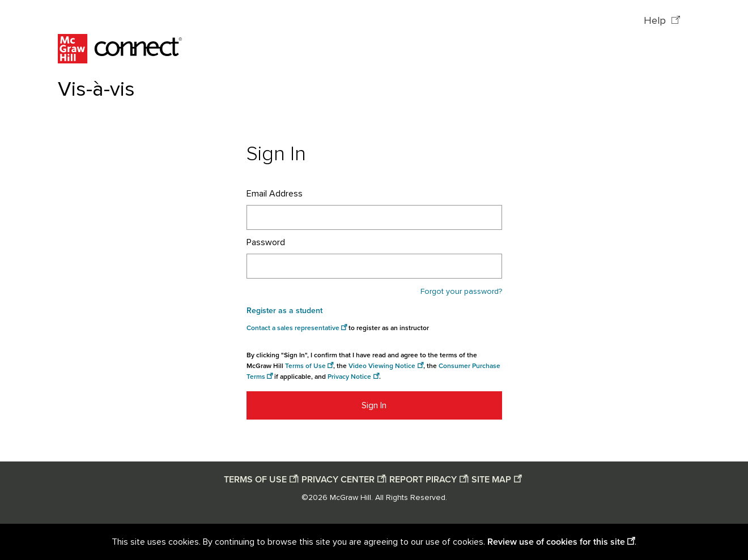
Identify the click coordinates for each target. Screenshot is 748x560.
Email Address (275, 194)
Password (266, 242)
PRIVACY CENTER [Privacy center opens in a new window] (338, 480)
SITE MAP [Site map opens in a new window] (491, 480)
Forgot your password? (461, 292)
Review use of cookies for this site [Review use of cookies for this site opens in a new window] (556, 542)
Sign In (374, 405)
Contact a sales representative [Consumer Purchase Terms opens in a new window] (293, 328)
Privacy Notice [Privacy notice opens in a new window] (349, 377)
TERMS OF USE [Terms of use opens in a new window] (255, 480)
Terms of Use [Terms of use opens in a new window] (305, 366)
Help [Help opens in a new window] (656, 21)
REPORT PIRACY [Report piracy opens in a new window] (423, 480)
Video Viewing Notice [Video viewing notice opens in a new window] (382, 366)
